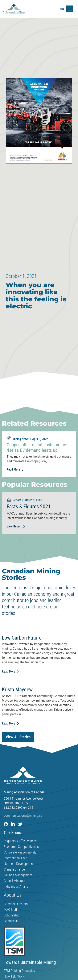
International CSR (15, 858)
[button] (70, 9)
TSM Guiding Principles (19, 971)
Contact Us (11, 921)
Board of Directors (16, 904)
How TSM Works (15, 976)
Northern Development (19, 864)
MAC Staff (10, 910)
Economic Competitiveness (22, 847)
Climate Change (14, 869)
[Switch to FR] (62, 9)
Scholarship (12, 915)
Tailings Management (18, 875)
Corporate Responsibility (20, 852)
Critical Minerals (14, 881)
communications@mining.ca (23, 815)
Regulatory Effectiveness (20, 841)
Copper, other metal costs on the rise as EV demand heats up (36, 448)
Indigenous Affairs (16, 886)
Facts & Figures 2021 (29, 507)
